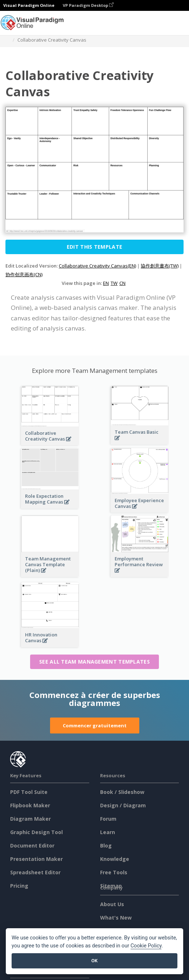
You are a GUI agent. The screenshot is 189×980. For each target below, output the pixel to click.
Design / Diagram (123, 805)
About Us (112, 904)
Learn (108, 832)
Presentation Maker (36, 859)
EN (106, 283)
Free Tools (114, 872)
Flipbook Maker (30, 805)
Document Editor (32, 846)
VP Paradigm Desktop (88, 5)
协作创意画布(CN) (24, 274)
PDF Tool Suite (29, 792)
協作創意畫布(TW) (160, 266)
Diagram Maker (30, 819)
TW (114, 283)
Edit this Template (94, 247)
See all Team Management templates (94, 662)
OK (94, 961)
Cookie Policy (146, 946)
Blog (106, 846)
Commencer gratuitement (95, 725)
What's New (116, 918)
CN (122, 283)
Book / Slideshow (122, 792)
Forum (108, 819)
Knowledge (115, 859)
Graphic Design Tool (36, 832)
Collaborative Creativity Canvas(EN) (97, 266)
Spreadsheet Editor (35, 872)
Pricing (19, 886)
